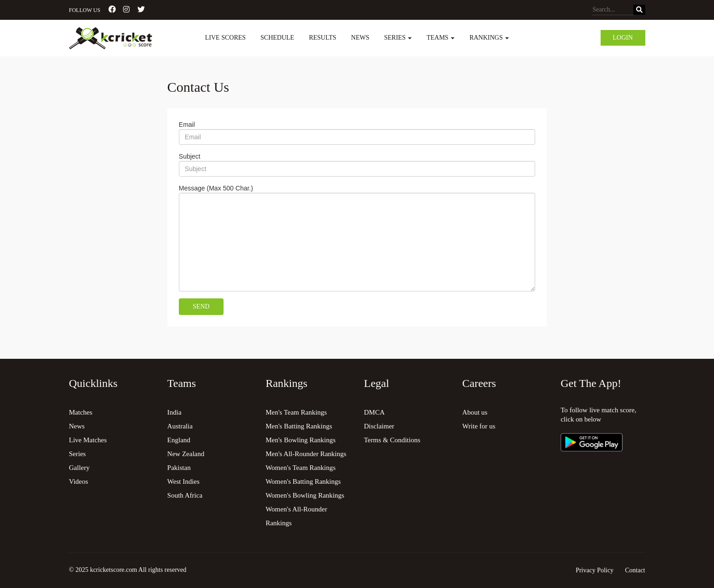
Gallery (80, 468)
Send (201, 306)
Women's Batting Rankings (303, 481)
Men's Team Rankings (296, 412)
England (179, 440)
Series (78, 454)
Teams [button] (440, 38)
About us (475, 412)
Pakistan (179, 468)
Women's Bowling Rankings (305, 495)
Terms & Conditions (392, 440)
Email (187, 125)
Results (322, 38)
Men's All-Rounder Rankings (306, 454)
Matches (81, 412)
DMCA (374, 412)
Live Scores (225, 38)
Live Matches (88, 440)
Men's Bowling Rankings (301, 440)
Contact (635, 570)
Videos (79, 481)
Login (623, 38)
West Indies (183, 481)
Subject (190, 156)
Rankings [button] (489, 38)
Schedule (277, 38)
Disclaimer (379, 426)
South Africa (185, 495)
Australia (180, 426)
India (174, 412)
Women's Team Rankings (301, 468)
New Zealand (186, 454)
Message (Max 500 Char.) (216, 188)
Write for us (479, 426)
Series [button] (398, 38)
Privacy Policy (595, 570)
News (360, 38)
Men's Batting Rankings (299, 426)
